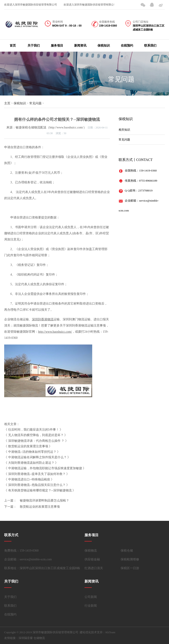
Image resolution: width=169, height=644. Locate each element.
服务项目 (57, 46)
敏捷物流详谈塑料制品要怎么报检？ (44, 501)
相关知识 (124, 130)
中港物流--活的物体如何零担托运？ (32, 452)
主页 (7, 103)
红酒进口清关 (94, 568)
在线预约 (127, 46)
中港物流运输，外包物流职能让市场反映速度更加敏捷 (45, 468)
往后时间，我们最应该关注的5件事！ (34, 430)
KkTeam (110, 632)
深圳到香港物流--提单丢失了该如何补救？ (37, 474)
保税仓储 (127, 551)
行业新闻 (91, 606)
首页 (13, 46)
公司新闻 (91, 597)
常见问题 (121, 79)
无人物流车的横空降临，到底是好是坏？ (36, 435)
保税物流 (91, 551)
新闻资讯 (80, 46)
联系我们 (150, 46)
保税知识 (104, 46)
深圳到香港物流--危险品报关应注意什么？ (37, 485)
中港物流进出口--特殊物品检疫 (29, 479)
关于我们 (34, 46)
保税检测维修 (130, 559)
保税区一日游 (130, 568)
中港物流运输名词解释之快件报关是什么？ (37, 457)
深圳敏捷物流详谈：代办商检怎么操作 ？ (36, 441)
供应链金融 (92, 559)
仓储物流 (39, 638)
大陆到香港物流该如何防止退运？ (31, 463)
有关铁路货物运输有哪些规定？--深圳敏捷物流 (40, 490)
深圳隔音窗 (26, 638)
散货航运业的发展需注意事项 (28, 446)
